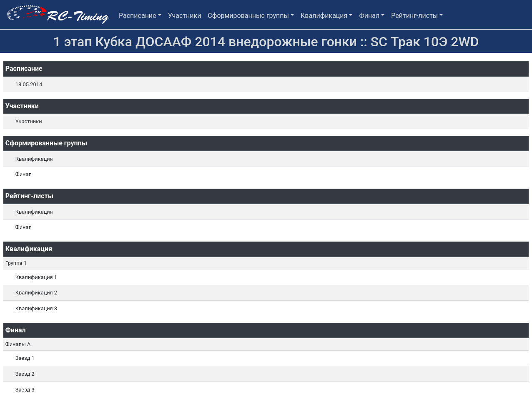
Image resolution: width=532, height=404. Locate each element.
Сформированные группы (248, 16)
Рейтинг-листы (414, 16)
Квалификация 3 (36, 308)
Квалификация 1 (36, 277)
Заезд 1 (25, 358)
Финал (369, 16)
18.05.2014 (29, 84)
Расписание (138, 16)
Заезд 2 (25, 374)
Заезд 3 (25, 390)
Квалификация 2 (36, 293)
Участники (185, 16)
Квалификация (324, 16)
